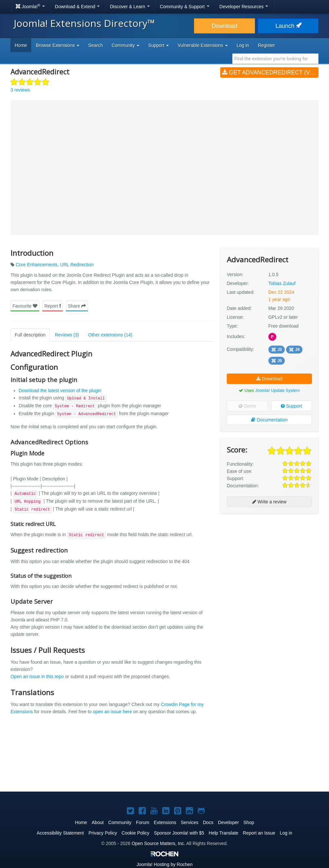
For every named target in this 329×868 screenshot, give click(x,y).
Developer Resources (244, 7)
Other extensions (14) (110, 335)
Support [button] (158, 45)
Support (291, 406)
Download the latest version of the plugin (60, 391)
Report (53, 306)
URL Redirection (77, 265)
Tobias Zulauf (282, 283)
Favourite (25, 306)
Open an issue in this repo (37, 676)
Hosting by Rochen (164, 864)
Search (95, 45)
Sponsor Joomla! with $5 (179, 833)
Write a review (269, 502)
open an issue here (112, 712)
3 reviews (20, 90)
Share (77, 306)
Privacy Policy (103, 833)
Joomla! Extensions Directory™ (84, 23)
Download (224, 26)
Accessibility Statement (60, 833)
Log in (243, 45)
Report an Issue (259, 833)
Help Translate (223, 833)
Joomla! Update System (278, 390)
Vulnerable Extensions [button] (203, 45)
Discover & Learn (130, 7)
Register (266, 45)
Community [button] (126, 45)
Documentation (269, 420)
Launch (288, 26)
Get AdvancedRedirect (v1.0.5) (270, 72)
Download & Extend (77, 7)
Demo (247, 406)
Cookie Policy (135, 833)
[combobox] (275, 59)
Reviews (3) (67, 335)
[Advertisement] (269, 561)
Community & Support (185, 7)
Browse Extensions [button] (58, 45)
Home (21, 45)
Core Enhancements (37, 265)
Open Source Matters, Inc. (158, 843)
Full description (30, 335)
